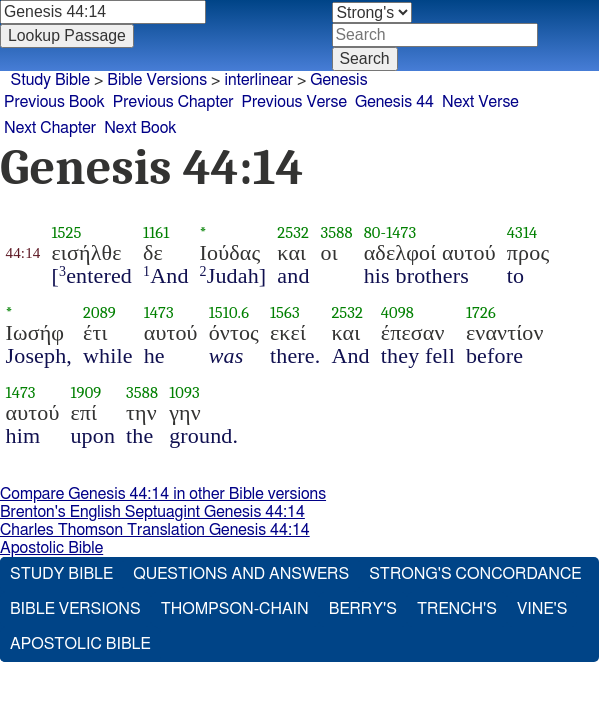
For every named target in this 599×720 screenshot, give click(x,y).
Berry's (364, 610)
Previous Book (60, 101)
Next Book (158, 123)
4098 (404, 314)
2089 (106, 314)
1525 (74, 234)
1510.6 (236, 314)
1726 (488, 314)
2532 (301, 234)
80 (379, 234)
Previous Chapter (192, 101)
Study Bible (40, 79)
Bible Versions (149, 79)
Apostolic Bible (52, 548)
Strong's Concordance (477, 575)
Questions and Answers (242, 575)
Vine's (544, 610)
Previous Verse (326, 101)
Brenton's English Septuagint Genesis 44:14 (156, 512)
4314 (529, 234)
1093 (191, 394)
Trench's (459, 610)
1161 (163, 234)
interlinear (254, 79)
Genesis (336, 79)
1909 (93, 394)
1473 (408, 234)
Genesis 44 (437, 101)
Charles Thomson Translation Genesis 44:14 (158, 530)
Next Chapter (56, 123)
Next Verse (535, 101)
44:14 (30, 255)
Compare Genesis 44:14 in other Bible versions (167, 494)
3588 (344, 234)
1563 (292, 314)
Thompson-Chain (237, 610)
